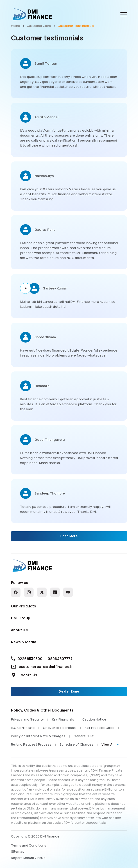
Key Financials (63, 719)
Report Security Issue (28, 858)
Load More (69, 536)
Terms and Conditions (29, 845)
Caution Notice (94, 719)
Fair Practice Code (100, 728)
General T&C (84, 736)
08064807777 (60, 659)
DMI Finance (50, 836)
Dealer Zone (69, 691)
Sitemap (18, 851)
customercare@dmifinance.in (42, 667)
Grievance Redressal (60, 728)
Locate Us (24, 675)
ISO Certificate (23, 728)
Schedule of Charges (77, 744)
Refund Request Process (31, 744)
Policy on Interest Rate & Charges (38, 736)
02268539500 (30, 659)
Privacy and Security (27, 719)
